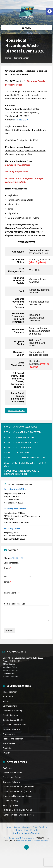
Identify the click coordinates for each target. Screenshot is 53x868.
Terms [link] (6, 838)
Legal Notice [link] (21, 838)
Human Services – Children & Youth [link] (18, 815)
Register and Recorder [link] (13, 739)
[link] (50, 11)
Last (29, 577)
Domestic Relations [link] (12, 782)
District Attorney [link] (10, 715)
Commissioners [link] (10, 706)
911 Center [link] (8, 768)
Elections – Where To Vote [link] (14, 725)
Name (8, 568)
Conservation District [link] (12, 773)
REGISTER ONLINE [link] (16, 411)
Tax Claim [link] (7, 748)
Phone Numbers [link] (40, 827)
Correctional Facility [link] (12, 777)
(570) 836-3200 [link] (16, 661)
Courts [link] (17, 827)
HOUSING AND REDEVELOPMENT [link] (17, 810)
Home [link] (8, 58)
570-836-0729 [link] (21, 120)
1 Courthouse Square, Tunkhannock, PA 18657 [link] (23, 658)
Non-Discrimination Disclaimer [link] (27, 833)
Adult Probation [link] (10, 692)
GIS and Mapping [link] (10, 801)
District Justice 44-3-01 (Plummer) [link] (18, 787)
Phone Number (12, 593)
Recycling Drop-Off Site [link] (15, 489)
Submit (9, 631)
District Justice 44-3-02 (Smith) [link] (17, 791)
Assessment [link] (8, 696)
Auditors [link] (6, 701)
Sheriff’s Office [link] (9, 743)
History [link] (19, 830)
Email (7, 582)
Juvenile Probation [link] (11, 729)
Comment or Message (15, 604)
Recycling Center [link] (21, 58)
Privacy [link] (12, 838)
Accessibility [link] (31, 838)
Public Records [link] (31, 830)
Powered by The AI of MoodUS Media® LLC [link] (33, 841)
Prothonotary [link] (9, 734)
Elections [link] (26, 827)
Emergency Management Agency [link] (17, 796)
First (6, 577)
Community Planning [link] (12, 711)
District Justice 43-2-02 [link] (13, 720)
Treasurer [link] (7, 753)
